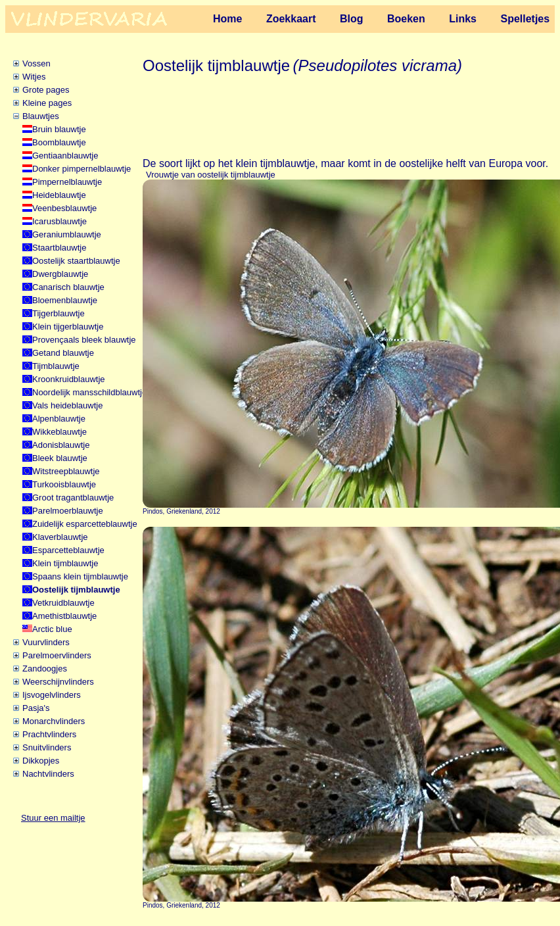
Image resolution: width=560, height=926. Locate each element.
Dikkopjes (41, 761)
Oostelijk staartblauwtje (76, 261)
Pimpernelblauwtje (67, 182)
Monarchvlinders (54, 721)
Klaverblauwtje (60, 537)
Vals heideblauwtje (67, 405)
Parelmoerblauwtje (68, 511)
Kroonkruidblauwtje (69, 379)
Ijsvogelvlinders (52, 695)
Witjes (34, 77)
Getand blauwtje (63, 353)
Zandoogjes (45, 669)
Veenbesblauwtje (64, 208)
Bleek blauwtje (60, 458)
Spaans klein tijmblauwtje (80, 576)
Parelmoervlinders (57, 655)
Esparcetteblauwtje (68, 550)
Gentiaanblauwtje (65, 156)
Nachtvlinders (48, 774)
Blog (352, 19)
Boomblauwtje (59, 142)
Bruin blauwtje (59, 129)
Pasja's (36, 708)
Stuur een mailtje (53, 818)
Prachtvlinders (49, 734)
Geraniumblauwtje (67, 234)
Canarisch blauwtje (68, 287)
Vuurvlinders (46, 642)
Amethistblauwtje (64, 616)
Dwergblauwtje (60, 274)
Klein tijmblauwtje (65, 563)
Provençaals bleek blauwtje (84, 340)
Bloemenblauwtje (65, 300)
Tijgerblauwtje (58, 313)
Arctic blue (52, 629)
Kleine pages (47, 103)
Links (463, 19)
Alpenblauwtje (59, 419)
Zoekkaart (291, 19)
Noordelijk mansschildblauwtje (89, 392)
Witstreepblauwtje (66, 471)
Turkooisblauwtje (64, 484)
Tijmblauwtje (56, 366)
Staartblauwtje (59, 248)
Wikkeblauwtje (59, 432)
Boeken (406, 19)
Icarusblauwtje (59, 221)
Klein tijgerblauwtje (68, 327)
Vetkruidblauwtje (63, 603)
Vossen (36, 63)
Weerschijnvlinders (58, 682)
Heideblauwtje (59, 195)
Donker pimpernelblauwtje (82, 169)
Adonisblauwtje (61, 445)
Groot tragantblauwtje (73, 498)
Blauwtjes (41, 116)
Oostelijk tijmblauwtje (76, 590)
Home (227, 19)
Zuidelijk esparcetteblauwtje (85, 524)
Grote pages (46, 90)
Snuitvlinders (47, 747)
